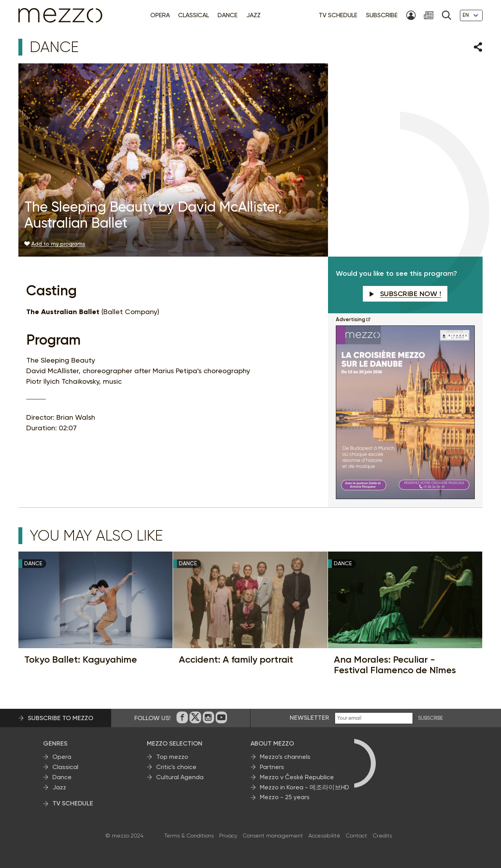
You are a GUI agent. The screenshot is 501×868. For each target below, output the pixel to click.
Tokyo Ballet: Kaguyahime (81, 660)
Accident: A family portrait (236, 660)
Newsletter (309, 718)
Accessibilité (324, 836)
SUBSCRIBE (431, 718)
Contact (356, 836)
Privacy (228, 836)
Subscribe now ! (405, 294)
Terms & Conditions (189, 836)
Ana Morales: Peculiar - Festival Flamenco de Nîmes (395, 665)
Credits (382, 836)
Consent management (273, 836)
